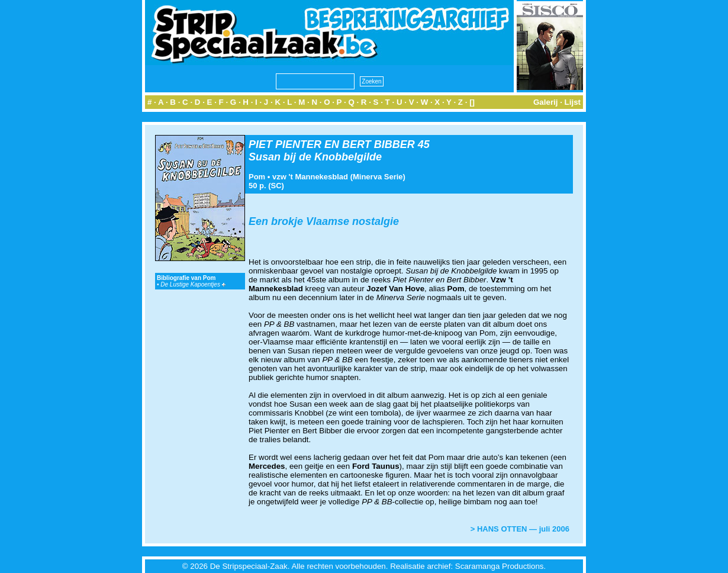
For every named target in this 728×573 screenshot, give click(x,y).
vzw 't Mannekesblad (310, 177)
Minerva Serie (378, 177)
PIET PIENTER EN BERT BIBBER (332, 144)
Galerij (546, 102)
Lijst (573, 102)
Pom (257, 177)
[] (472, 102)
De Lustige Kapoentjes (193, 284)
